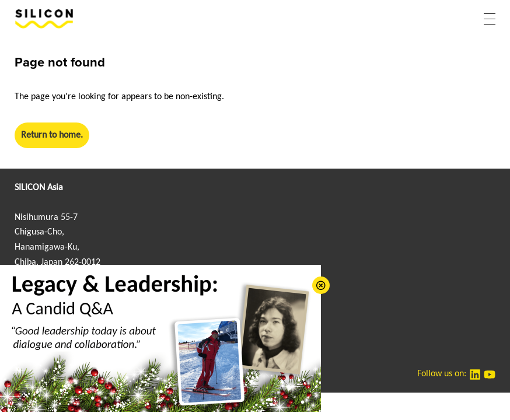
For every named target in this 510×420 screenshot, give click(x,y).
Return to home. (52, 135)
